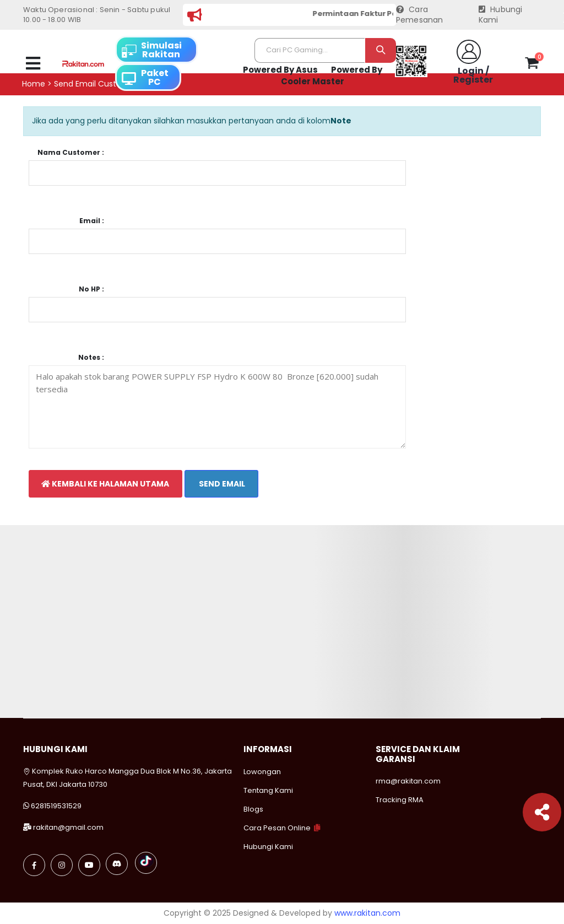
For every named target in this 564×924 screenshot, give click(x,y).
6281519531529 (56, 806)
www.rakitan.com (367, 913)
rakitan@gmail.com (68, 827)
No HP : (91, 289)
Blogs (253, 809)
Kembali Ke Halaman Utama (105, 484)
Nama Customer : (71, 153)
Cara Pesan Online (277, 828)
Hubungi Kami (501, 15)
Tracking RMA (400, 800)
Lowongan (262, 772)
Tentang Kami (268, 790)
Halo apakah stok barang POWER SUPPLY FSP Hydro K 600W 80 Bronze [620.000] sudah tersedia (217, 407)
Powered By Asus (280, 70)
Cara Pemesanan (420, 15)
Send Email (221, 484)
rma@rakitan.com (408, 781)
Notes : (91, 358)
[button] (532, 65)
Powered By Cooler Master (332, 76)
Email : (92, 221)
